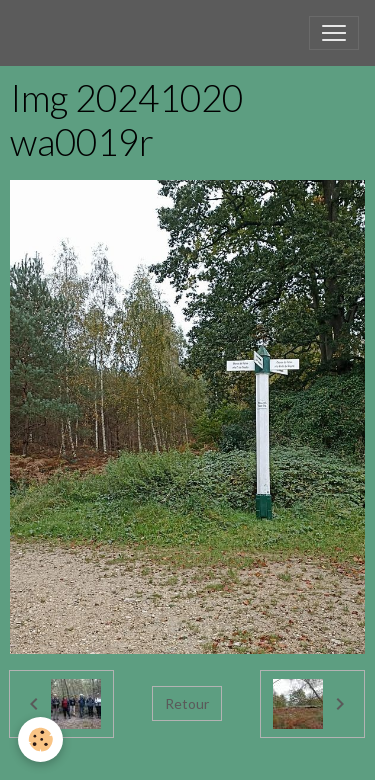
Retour (187, 703)
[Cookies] (40, 739)
